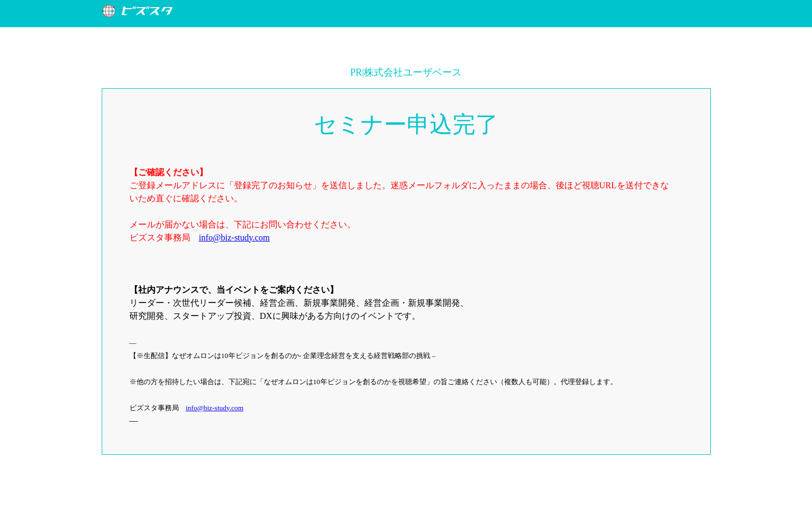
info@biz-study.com (235, 237)
